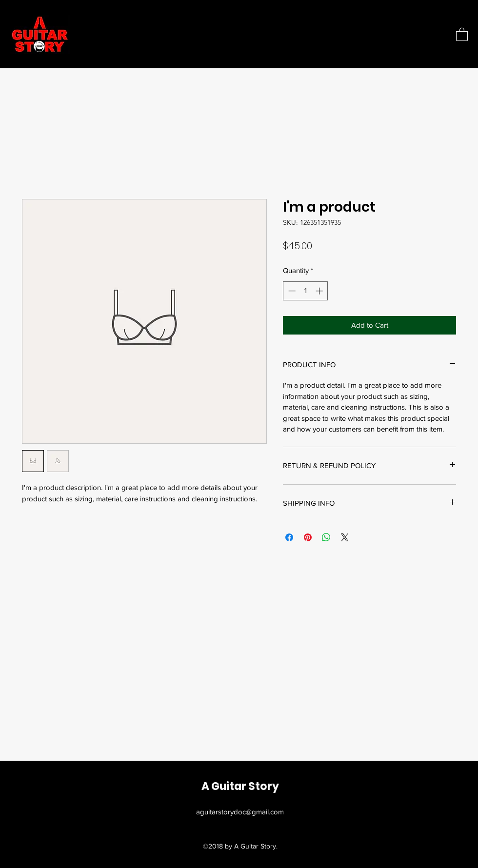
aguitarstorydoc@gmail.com (240, 812)
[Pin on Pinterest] (308, 537)
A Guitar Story (240, 786)
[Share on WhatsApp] (326, 537)
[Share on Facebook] (289, 537)
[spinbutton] (306, 291)
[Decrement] (291, 291)
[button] (462, 34)
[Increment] (320, 291)
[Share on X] (345, 537)
